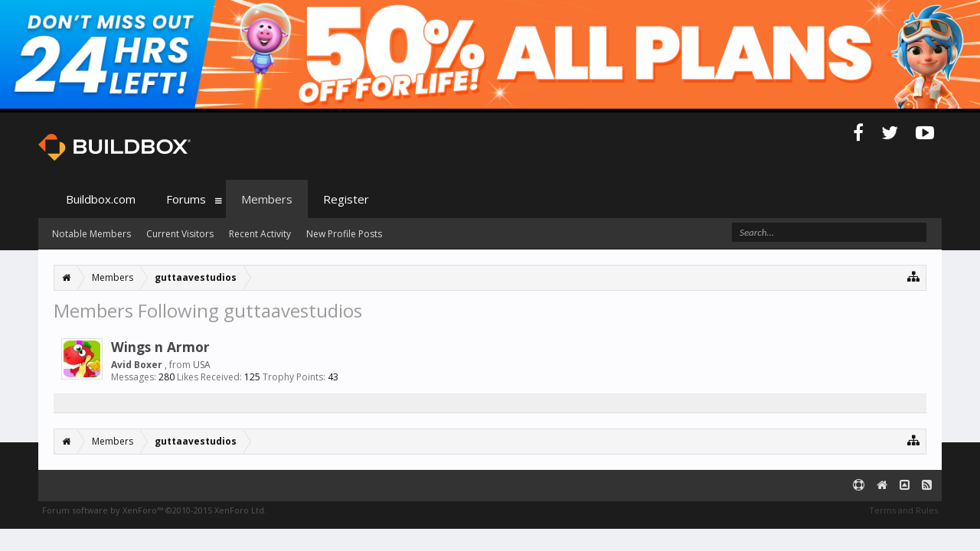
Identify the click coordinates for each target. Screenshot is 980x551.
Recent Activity (260, 234)
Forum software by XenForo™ (154, 510)
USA (202, 365)
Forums (186, 199)
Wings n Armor (160, 347)
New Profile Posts (344, 234)
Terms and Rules (903, 510)
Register (346, 199)
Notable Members (91, 234)
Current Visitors (180, 234)
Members (267, 199)
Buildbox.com (101, 199)
